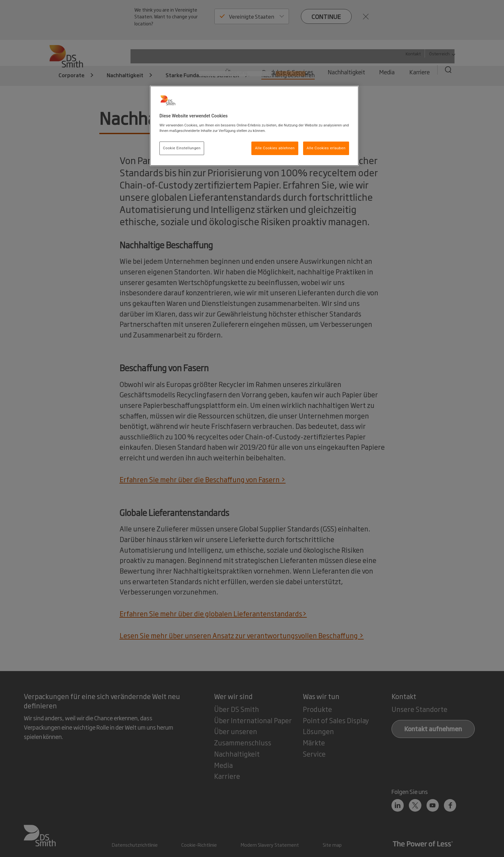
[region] (254, 126)
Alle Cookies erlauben (326, 148)
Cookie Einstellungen (182, 148)
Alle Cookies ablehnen (275, 148)
